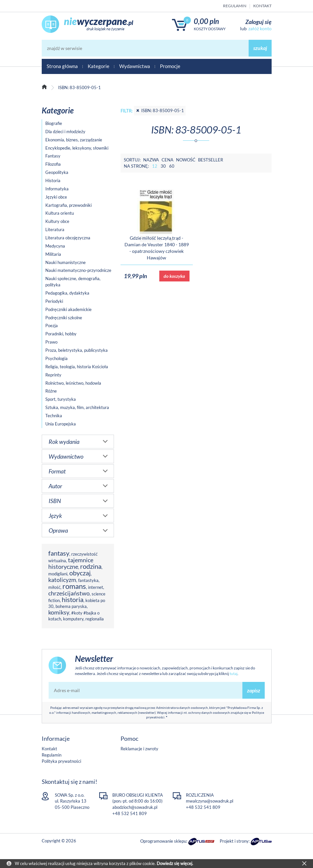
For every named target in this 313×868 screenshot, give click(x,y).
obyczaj (80, 573)
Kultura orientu (60, 213)
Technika (54, 416)
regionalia (95, 619)
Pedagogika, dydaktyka (67, 293)
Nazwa (151, 160)
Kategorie (99, 66)
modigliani (58, 574)
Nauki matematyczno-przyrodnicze (78, 270)
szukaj (260, 48)
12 (155, 166)
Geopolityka (57, 172)
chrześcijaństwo (69, 593)
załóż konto (260, 28)
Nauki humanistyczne (66, 262)
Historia (53, 181)
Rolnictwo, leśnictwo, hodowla (73, 383)
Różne (51, 391)
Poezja (52, 325)
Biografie (54, 123)
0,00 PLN (206, 21)
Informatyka (57, 189)
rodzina (91, 566)
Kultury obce (57, 221)
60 (172, 166)
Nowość (186, 160)
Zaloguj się (258, 22)
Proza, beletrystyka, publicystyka (77, 350)
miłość (54, 587)
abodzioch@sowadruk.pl (135, 807)
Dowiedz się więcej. (175, 863)
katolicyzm (62, 580)
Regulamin (235, 6)
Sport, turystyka (61, 399)
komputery (73, 619)
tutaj (234, 674)
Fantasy (53, 156)
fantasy (59, 553)
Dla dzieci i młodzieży (65, 132)
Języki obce (56, 197)
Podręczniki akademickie (68, 309)
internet (96, 587)
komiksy (59, 612)
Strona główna (62, 66)
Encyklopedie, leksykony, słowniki (77, 148)
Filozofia (53, 164)
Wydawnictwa (135, 66)
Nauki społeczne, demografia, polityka (73, 282)
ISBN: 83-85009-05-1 (160, 110)
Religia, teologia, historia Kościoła (77, 367)
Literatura (55, 229)
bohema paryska (71, 606)
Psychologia (56, 358)
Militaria (53, 254)
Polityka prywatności (61, 761)
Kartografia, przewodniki (68, 205)
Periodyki (54, 301)
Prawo (51, 342)
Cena (168, 160)
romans (74, 586)
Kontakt (262, 6)
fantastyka (88, 580)
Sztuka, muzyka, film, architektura (77, 407)
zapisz (254, 690)
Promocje (170, 66)
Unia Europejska (61, 424)
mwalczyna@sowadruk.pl (210, 801)
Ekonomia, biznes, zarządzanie (74, 140)
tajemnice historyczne (71, 563)
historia (73, 600)
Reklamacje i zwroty (139, 749)
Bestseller (211, 160)
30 (163, 166)
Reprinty (53, 375)
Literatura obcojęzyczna (68, 238)
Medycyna (55, 246)
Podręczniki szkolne (64, 318)
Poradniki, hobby (61, 334)
